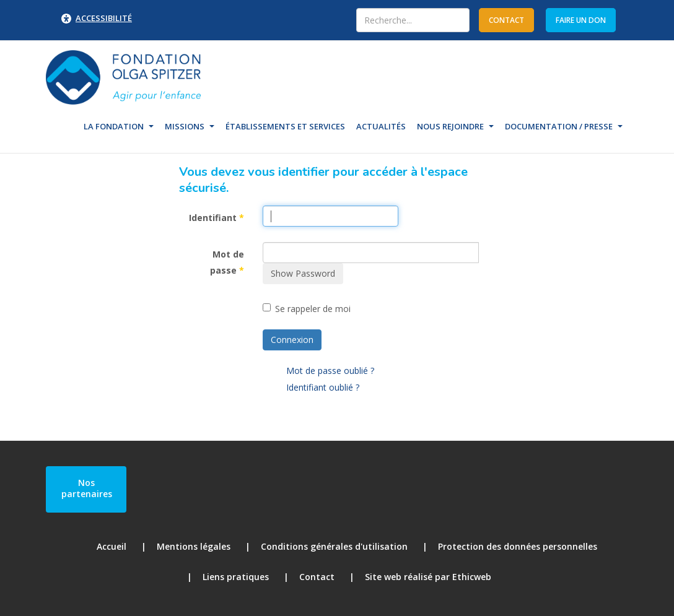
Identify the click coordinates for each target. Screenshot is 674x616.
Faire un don (581, 20)
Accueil (112, 546)
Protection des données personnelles (518, 546)
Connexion (292, 340)
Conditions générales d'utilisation (334, 546)
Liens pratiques (236, 577)
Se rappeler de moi (307, 309)
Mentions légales (194, 546)
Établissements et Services (285, 126)
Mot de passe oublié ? (330, 371)
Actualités (381, 126)
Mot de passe (227, 262)
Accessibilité (104, 18)
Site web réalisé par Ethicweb (428, 577)
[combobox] (413, 20)
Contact (317, 577)
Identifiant (217, 218)
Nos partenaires (87, 488)
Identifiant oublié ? (323, 387)
